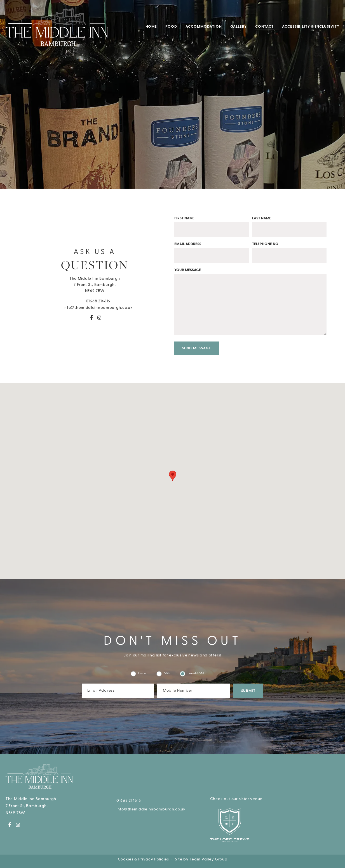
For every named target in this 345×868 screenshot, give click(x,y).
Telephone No (289, 250)
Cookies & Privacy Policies (143, 859)
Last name (289, 224)
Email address (212, 250)
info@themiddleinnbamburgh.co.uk (95, 308)
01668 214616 (95, 301)
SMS (163, 674)
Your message (250, 305)
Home (151, 27)
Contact (264, 27)
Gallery (239, 27)
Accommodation (204, 27)
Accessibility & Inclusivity (311, 27)
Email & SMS (193, 674)
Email (139, 674)
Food (171, 27)
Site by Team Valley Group (201, 859)
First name (212, 224)
